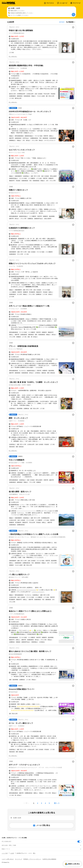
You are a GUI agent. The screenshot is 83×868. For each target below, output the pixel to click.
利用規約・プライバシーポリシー (32, 859)
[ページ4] (45, 803)
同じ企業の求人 (13, 57)
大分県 (12, 853)
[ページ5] (49, 803)
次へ (56, 803)
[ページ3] (41, 803)
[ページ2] (38, 803)
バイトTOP (5, 853)
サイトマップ (18, 859)
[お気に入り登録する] (73, 27)
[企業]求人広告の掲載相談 (49, 859)
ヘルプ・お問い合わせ (8, 859)
